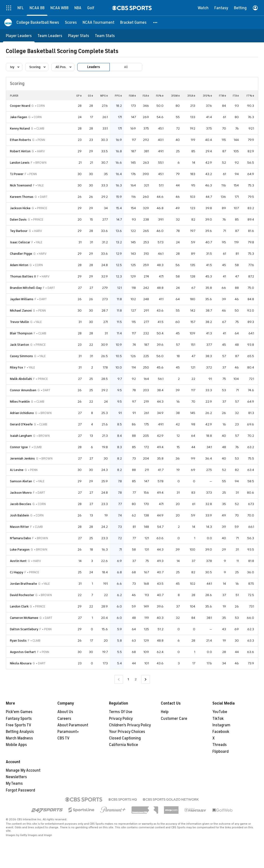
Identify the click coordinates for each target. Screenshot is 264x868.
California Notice (124, 745)
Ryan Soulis (18, 641)
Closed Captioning (125, 738)
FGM (132, 96)
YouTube (220, 712)
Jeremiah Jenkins (22, 458)
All (126, 67)
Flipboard (221, 752)
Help (165, 712)
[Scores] (71, 22)
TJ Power (17, 174)
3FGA (191, 96)
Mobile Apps (16, 745)
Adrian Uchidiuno (22, 413)
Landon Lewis (20, 163)
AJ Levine (17, 470)
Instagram (221, 725)
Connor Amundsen (23, 390)
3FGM (175, 96)
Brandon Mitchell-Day (26, 288)
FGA (146, 96)
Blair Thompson (21, 333)
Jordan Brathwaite (23, 584)
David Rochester (22, 595)
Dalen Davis (18, 219)
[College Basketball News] (38, 22)
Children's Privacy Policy (130, 725)
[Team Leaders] (50, 36)
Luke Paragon (20, 549)
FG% (160, 96)
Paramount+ (68, 732)
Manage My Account (23, 770)
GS (90, 96)
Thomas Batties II (23, 276)
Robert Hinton (20, 151)
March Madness (19, 738)
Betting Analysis (20, 732)
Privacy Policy (121, 719)
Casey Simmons (21, 356)
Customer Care (174, 719)
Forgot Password (20, 790)
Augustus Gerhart (23, 652)
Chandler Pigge (21, 254)
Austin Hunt (18, 561)
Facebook (221, 732)
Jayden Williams (22, 299)
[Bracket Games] (133, 22)
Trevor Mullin (19, 322)
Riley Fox (16, 367)
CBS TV (63, 738)
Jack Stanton (19, 345)
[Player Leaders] (19, 36)
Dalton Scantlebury (24, 629)
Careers (64, 719)
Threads (220, 745)
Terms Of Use (121, 712)
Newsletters (16, 777)
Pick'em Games (19, 712)
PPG (118, 96)
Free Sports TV (19, 725)
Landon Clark (19, 606)
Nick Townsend (21, 185)
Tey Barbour (19, 231)
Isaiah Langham (21, 436)
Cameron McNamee (24, 618)
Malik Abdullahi (21, 379)
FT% (250, 96)
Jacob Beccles (21, 504)
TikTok (218, 719)
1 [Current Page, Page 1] (128, 679)
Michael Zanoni (21, 311)
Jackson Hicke (20, 208)
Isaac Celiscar (20, 242)
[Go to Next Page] (146, 680)
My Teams (14, 784)
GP (79, 96)
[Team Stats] (105, 36)
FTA (236, 96)
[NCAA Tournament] (98, 22)
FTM (222, 96)
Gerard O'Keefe (21, 424)
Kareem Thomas (22, 197)
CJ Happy (17, 572)
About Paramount (73, 725)
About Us (65, 712)
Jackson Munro (21, 493)
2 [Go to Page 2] (136, 679)
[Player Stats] (79, 36)
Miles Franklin (20, 402)
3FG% (207, 96)
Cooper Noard (20, 106)
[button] (155, 22)
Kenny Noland (20, 128)
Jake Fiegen (19, 117)
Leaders (93, 67)
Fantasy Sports (19, 719)
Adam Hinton (19, 265)
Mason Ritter (19, 527)
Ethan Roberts (20, 140)
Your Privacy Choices (127, 732)
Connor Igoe (19, 447)
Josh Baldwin (19, 515)
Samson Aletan (21, 481)
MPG (104, 96)
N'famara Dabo (20, 538)
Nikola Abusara (21, 663)
